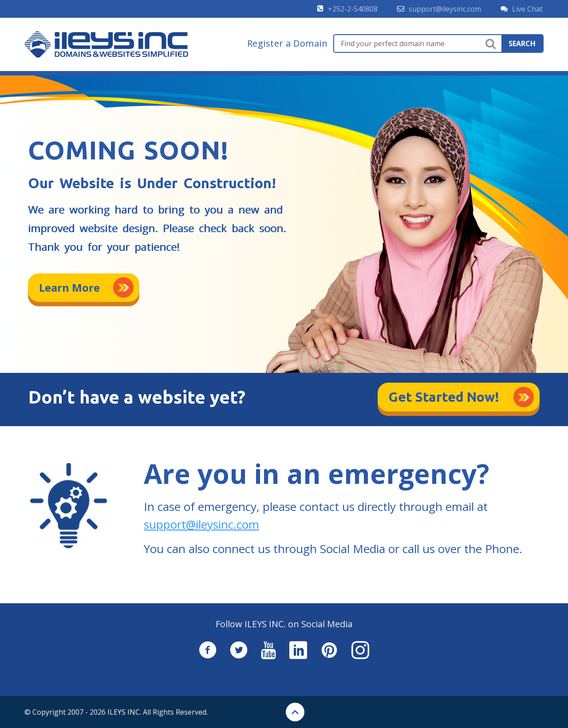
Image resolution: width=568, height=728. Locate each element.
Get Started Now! (444, 397)
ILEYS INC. (124, 712)
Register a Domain (288, 44)
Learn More (69, 287)
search (522, 44)
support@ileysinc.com (201, 524)
